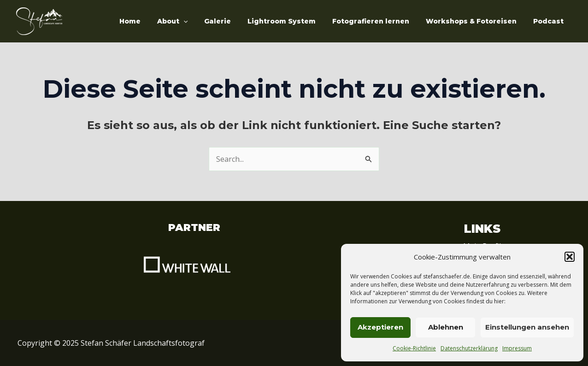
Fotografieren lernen (380, 21)
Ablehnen (446, 327)
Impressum (517, 348)
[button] (570, 257)
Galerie (234, 21)
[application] (204, 21)
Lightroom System (294, 21)
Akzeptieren (380, 327)
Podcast (550, 21)
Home (154, 21)
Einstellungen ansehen (527, 327)
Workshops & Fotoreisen (477, 21)
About (193, 21)
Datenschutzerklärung (469, 348)
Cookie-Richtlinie (414, 348)
